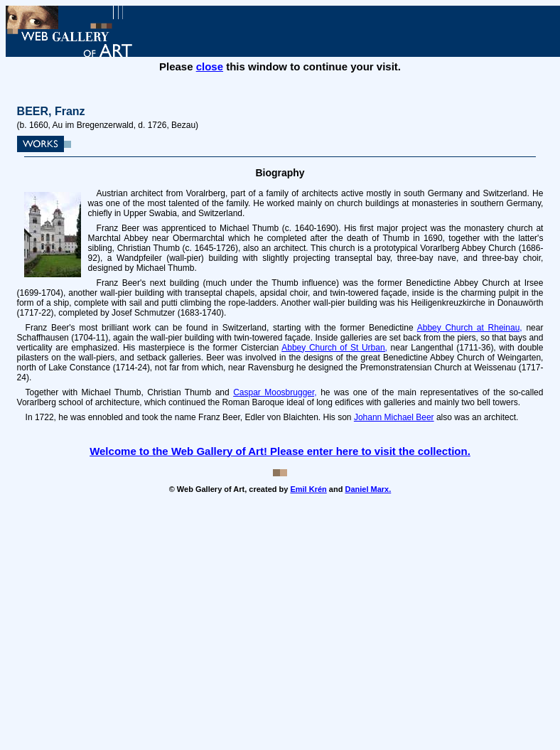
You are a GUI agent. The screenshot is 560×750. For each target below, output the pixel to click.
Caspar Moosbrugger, (275, 392)
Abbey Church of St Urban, (334, 348)
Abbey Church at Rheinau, (470, 328)
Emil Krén (308, 489)
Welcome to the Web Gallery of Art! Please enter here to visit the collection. (280, 451)
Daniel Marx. (368, 489)
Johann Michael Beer (394, 417)
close (210, 66)
